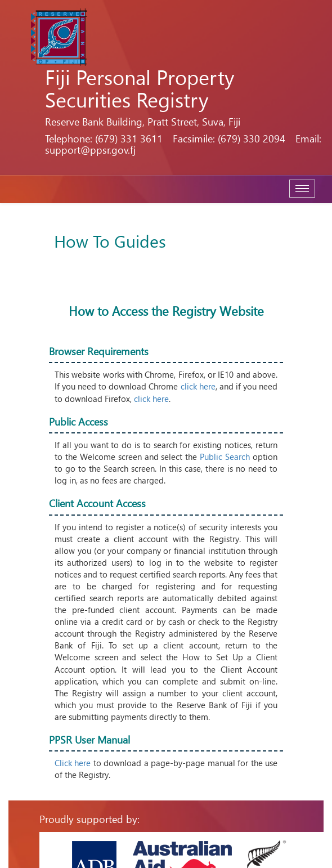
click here (198, 386)
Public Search (225, 457)
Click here (73, 763)
